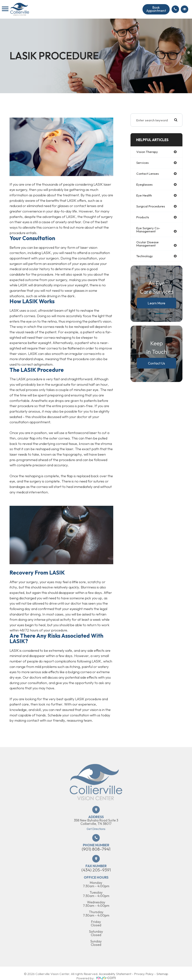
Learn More (156, 303)
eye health (144, 195)
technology (145, 257)
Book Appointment (156, 9)
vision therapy (147, 152)
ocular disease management (148, 244)
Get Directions (96, 841)
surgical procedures (151, 207)
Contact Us (156, 363)
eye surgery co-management (148, 230)
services (142, 163)
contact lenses (148, 174)
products (143, 217)
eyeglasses (145, 185)
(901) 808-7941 (96, 861)
